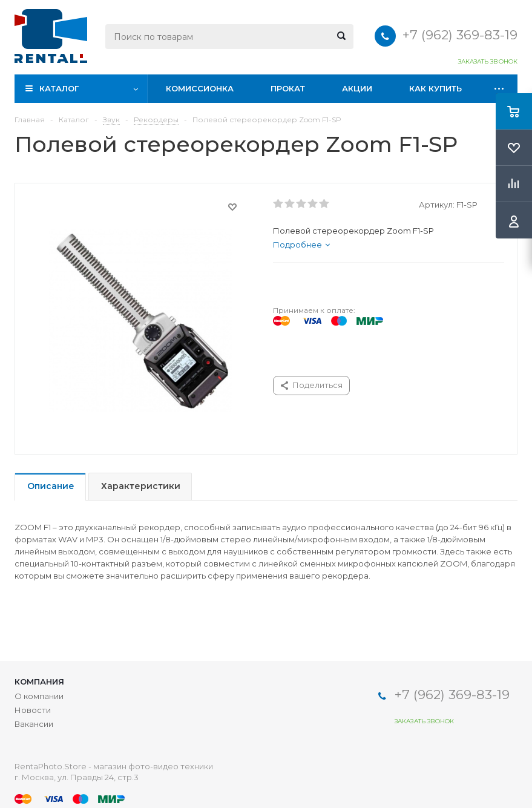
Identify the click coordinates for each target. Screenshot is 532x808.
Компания (39, 682)
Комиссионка (200, 88)
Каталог (59, 88)
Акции (357, 88)
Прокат (288, 88)
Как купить (435, 88)
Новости (33, 710)
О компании (39, 696)
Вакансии (34, 724)
